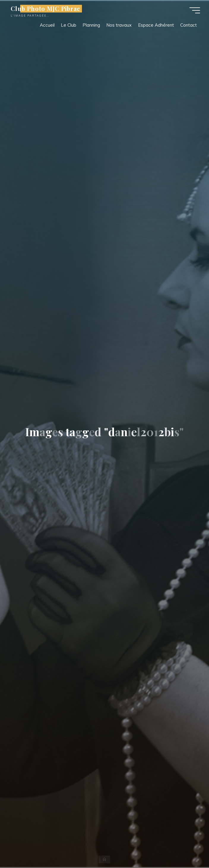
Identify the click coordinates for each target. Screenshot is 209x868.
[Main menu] (195, 10)
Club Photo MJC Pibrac (45, 9)
